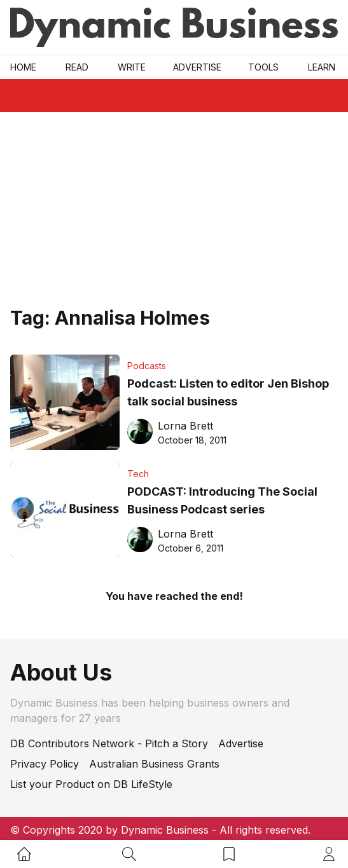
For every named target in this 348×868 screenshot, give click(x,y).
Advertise (197, 67)
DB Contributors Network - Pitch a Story (109, 743)
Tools (263, 67)
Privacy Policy (45, 764)
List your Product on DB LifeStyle (91, 784)
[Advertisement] (174, 207)
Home (23, 67)
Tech (138, 474)
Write (132, 67)
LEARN (322, 67)
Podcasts (147, 366)
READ (77, 67)
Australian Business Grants (154, 764)
